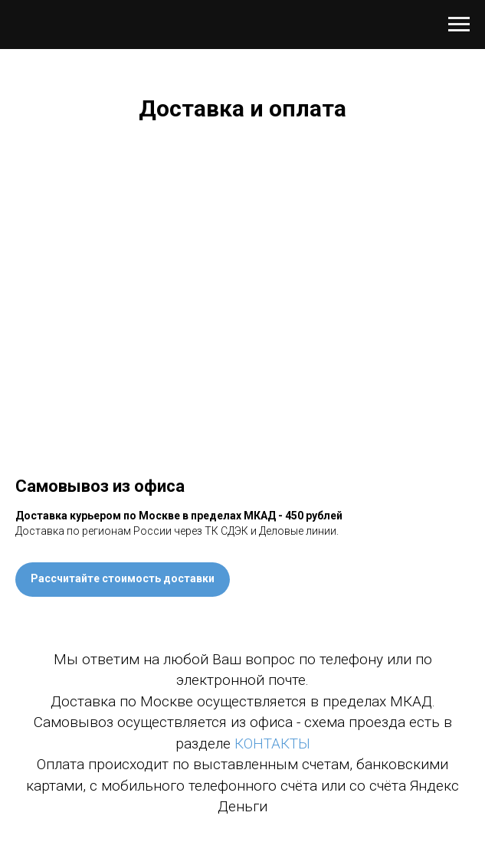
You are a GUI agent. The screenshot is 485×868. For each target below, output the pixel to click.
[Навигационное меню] (459, 25)
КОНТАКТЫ (272, 744)
